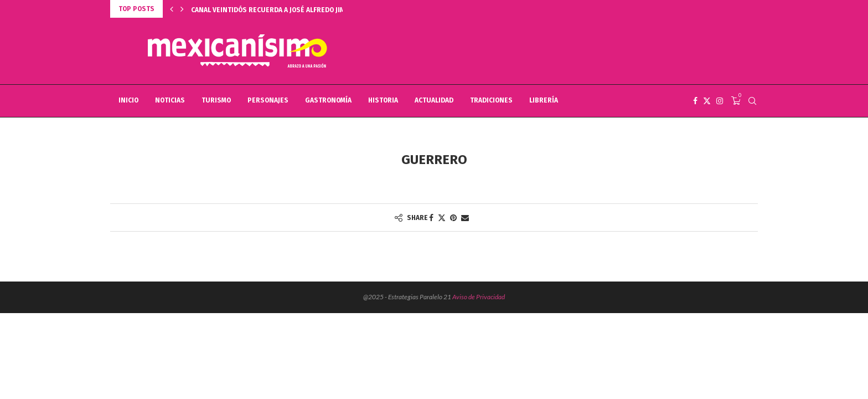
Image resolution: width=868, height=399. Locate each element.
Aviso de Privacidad (479, 297)
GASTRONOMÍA (328, 100)
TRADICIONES (491, 100)
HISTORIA (383, 100)
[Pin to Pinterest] (453, 218)
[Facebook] (695, 101)
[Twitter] (707, 101)
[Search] (752, 101)
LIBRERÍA (544, 100)
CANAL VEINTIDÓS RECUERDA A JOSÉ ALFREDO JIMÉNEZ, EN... (285, 10)
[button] (172, 9)
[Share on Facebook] (431, 218)
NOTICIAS (170, 100)
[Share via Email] (465, 218)
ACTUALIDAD (434, 100)
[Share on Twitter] (442, 218)
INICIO (128, 100)
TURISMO (216, 100)
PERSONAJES (268, 100)
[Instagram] (720, 101)
